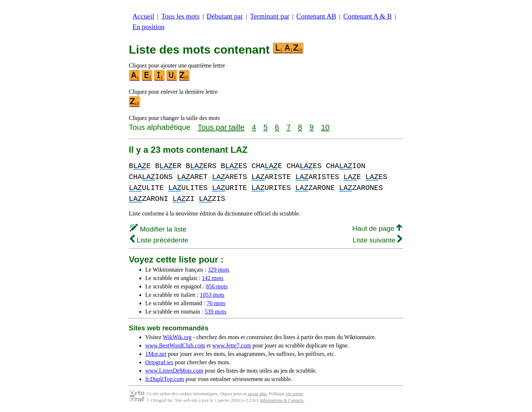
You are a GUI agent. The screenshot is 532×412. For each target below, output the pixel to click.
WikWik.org (177, 337)
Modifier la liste (158, 229)
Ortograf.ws (159, 362)
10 (325, 127)
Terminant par (270, 16)
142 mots (213, 278)
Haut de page (377, 228)
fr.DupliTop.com (165, 379)
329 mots (218, 270)
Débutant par (225, 16)
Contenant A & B (368, 16)
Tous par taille (221, 127)
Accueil (143, 16)
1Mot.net (156, 354)
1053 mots (212, 295)
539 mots (215, 312)
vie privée (294, 394)
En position (149, 27)
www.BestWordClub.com (175, 345)
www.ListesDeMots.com (174, 371)
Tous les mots (180, 16)
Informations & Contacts (282, 400)
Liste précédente (159, 240)
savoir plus (257, 394)
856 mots (217, 286)
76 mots (216, 303)
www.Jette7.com (232, 345)
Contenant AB (316, 16)
